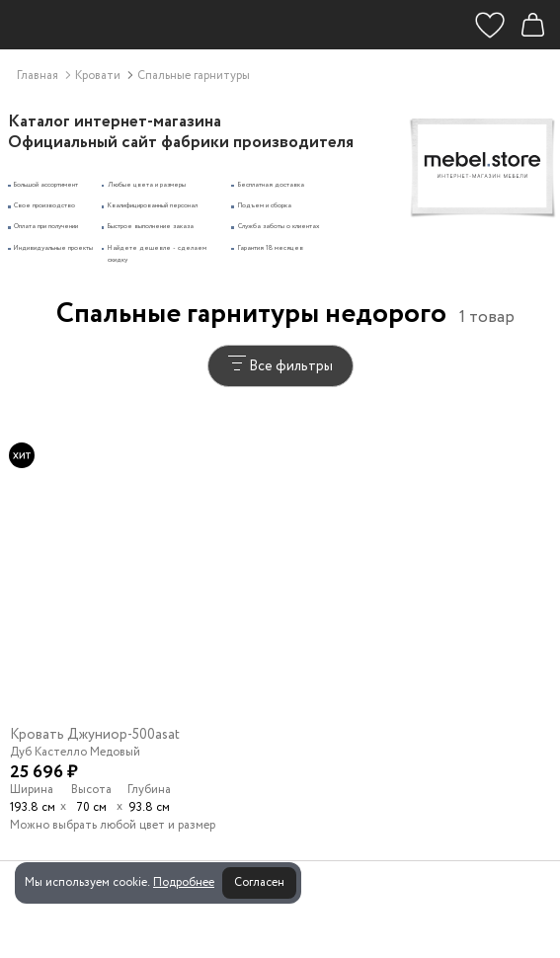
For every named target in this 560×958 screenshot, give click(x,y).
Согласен (259, 882)
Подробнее (184, 882)
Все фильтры (280, 366)
